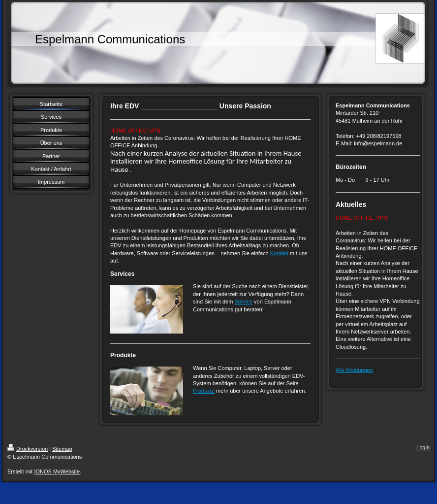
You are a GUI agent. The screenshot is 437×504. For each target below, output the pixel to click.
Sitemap (62, 449)
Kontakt (279, 253)
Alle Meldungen (354, 370)
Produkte (204, 391)
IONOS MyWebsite (57, 471)
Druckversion (28, 449)
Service (243, 302)
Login (423, 447)
